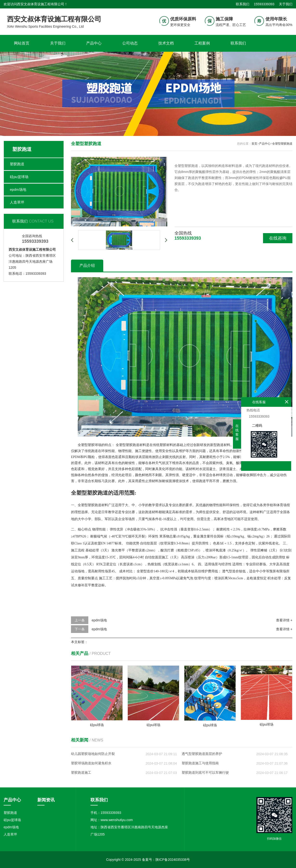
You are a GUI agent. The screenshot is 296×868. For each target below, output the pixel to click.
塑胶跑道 (17, 164)
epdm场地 (18, 189)
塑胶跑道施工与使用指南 (200, 763)
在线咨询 (278, 238)
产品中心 (94, 43)
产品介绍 (87, 265)
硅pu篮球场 (19, 177)
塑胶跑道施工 (81, 772)
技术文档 (166, 43)
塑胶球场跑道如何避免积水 (91, 763)
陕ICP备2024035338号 (173, 860)
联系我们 (243, 4)
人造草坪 (17, 202)
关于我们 (286, 4)
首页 (254, 144)
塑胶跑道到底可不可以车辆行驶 (205, 772)
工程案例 (202, 43)
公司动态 (130, 43)
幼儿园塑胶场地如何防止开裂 (93, 754)
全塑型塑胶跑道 (282, 144)
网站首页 (22, 43)
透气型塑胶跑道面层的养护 (202, 754)
